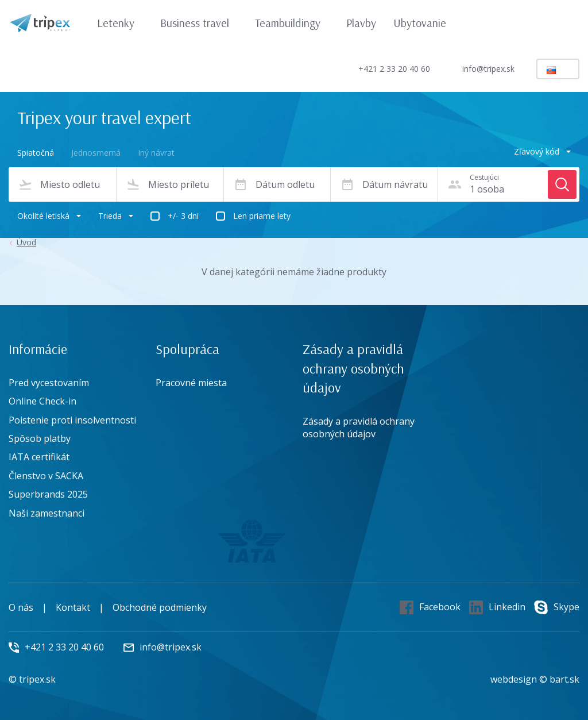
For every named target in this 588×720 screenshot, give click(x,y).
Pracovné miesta (191, 383)
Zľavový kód (542, 151)
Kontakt (73, 607)
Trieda (116, 216)
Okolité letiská (49, 216)
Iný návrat (156, 153)
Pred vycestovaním (49, 383)
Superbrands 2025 (48, 494)
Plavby (361, 23)
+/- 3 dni (183, 216)
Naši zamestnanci (47, 513)
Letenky (121, 23)
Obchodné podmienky (160, 607)
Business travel (200, 23)
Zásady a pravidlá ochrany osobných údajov (359, 428)
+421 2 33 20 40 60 (384, 69)
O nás (21, 607)
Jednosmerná (96, 153)
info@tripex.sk (479, 69)
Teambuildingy (293, 23)
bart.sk (564, 679)
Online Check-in (42, 401)
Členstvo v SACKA (46, 476)
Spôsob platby (40, 438)
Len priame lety (262, 216)
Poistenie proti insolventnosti (72, 420)
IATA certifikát (39, 457)
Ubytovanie (420, 23)
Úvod (26, 243)
